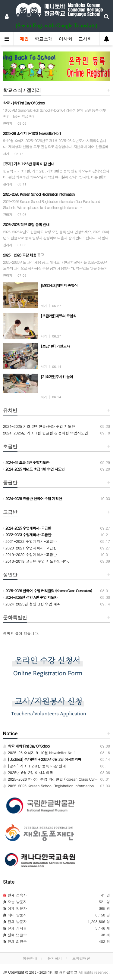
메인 (24, 39)
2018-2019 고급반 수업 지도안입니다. (36, 561)
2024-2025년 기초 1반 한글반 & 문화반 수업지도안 (46, 433)
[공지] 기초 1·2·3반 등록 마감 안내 (35, 766)
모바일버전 (81, 958)
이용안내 (30, 958)
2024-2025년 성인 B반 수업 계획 (32, 604)
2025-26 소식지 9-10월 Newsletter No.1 (39, 753)
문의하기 (55, 958)
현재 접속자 (17, 895)
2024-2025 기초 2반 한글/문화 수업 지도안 (39, 426)
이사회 (66, 39)
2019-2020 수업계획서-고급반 (30, 554)
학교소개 (44, 39)
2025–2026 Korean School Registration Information (48, 786)
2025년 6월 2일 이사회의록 (28, 772)
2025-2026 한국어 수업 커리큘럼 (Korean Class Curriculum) (56, 779)
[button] (11, 66)
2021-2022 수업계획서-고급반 (30, 541)
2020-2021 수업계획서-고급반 (30, 548)
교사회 (85, 39)
